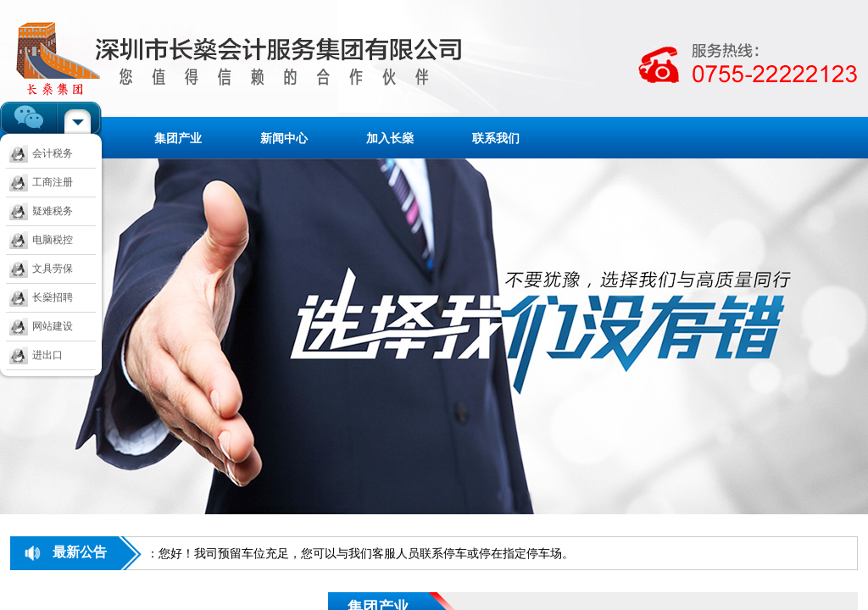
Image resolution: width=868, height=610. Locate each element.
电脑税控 (41, 240)
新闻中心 (284, 138)
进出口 (36, 355)
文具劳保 (41, 269)
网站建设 (41, 326)
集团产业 (178, 138)
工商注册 (41, 182)
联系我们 (496, 138)
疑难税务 (41, 211)
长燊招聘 (41, 297)
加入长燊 (390, 138)
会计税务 (41, 153)
